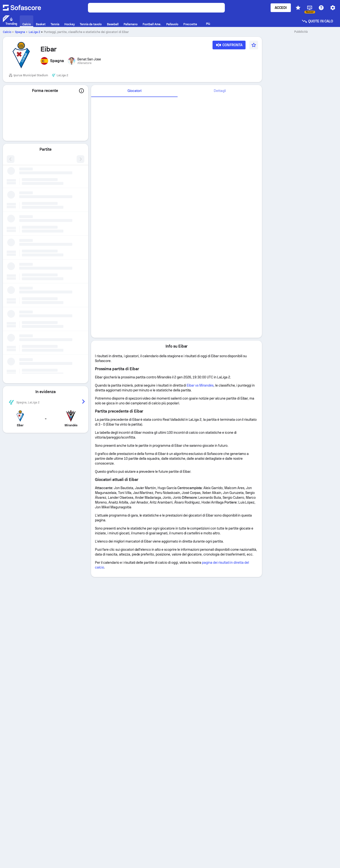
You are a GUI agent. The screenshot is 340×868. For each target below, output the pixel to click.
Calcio (7, 32)
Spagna (20, 32)
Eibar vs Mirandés (200, 385)
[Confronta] (229, 47)
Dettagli (220, 91)
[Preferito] (254, 45)
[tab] (134, 91)
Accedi (281, 8)
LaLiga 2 (34, 32)
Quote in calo (317, 21)
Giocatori (134, 91)
